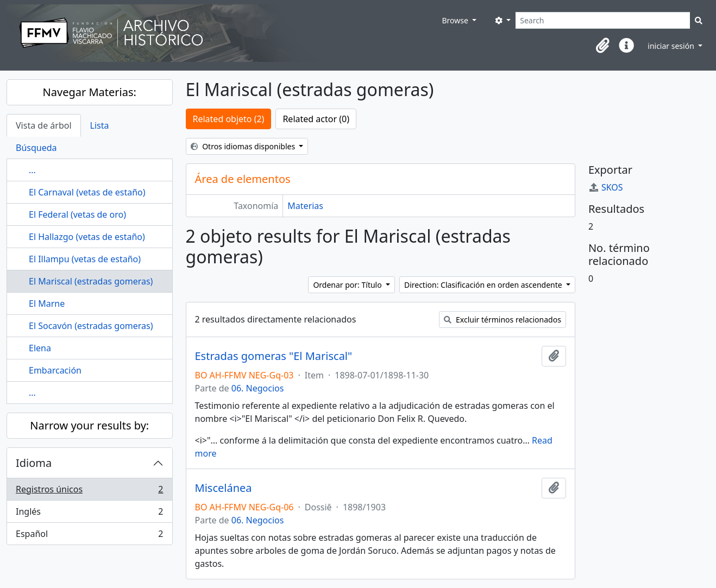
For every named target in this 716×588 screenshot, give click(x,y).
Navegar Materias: (90, 92)
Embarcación (55, 370)
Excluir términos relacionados (502, 320)
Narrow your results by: (89, 425)
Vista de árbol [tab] (44, 125)
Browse (456, 20)
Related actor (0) (316, 119)
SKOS (606, 187)
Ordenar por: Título (348, 285)
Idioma (34, 463)
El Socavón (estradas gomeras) (91, 326)
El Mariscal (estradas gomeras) (91, 281)
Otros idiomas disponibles (244, 146)
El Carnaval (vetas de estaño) (87, 192)
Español (89, 536)
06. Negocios (258, 388)
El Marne (47, 304)
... (32, 170)
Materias (305, 206)
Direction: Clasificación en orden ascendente (484, 285)
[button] (602, 46)
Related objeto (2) (229, 119)
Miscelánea (224, 488)
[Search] (603, 20)
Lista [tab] (100, 125)
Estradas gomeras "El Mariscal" (274, 356)
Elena (40, 348)
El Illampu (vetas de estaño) (85, 259)
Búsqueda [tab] (36, 148)
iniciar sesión (672, 46)
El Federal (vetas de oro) (77, 214)
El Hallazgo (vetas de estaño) (87, 237)
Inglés (89, 514)
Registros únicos (89, 492)
